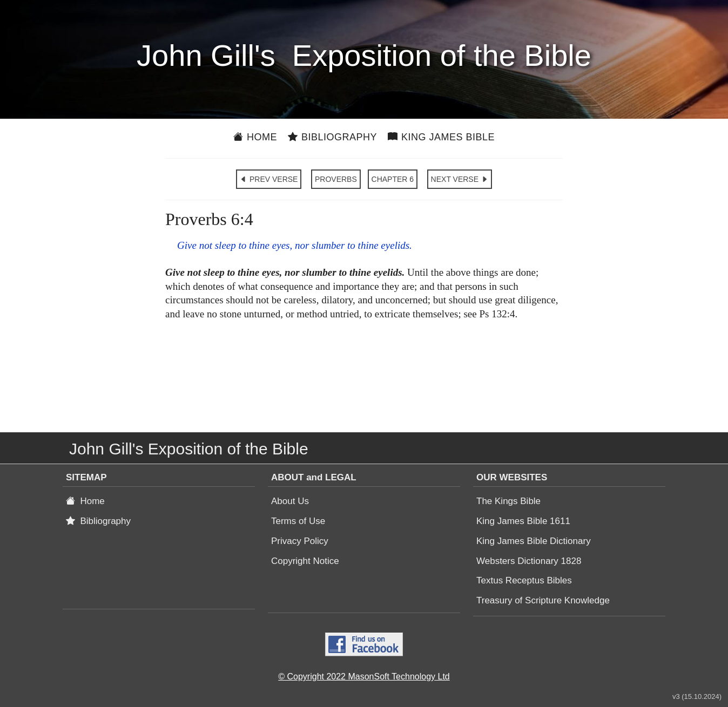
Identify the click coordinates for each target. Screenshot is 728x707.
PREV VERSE (269, 179)
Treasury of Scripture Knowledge (543, 600)
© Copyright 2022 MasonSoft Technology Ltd (364, 677)
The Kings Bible (508, 501)
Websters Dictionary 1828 (529, 561)
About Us (290, 501)
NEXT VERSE (460, 179)
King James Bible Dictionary (534, 541)
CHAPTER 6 (393, 179)
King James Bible (441, 137)
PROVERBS (336, 179)
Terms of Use (298, 521)
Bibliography (332, 137)
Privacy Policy (300, 541)
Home (255, 137)
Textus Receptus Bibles (524, 580)
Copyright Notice (305, 561)
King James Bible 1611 (523, 521)
